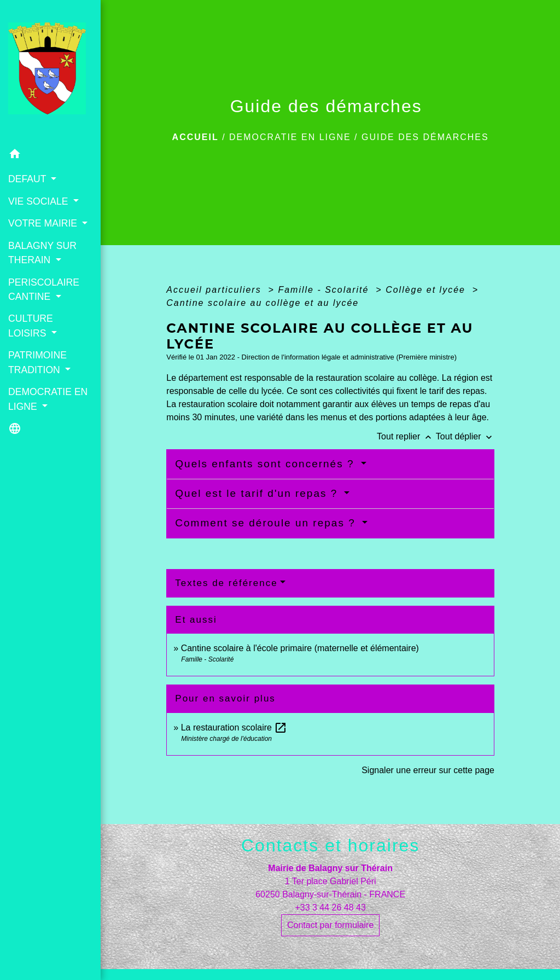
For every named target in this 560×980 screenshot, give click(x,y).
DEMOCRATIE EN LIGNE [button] (48, 399)
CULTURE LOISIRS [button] (31, 326)
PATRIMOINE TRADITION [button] (37, 362)
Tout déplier (465, 436)
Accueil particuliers (215, 290)
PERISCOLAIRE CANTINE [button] (44, 289)
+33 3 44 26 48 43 (330, 907)
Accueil (196, 137)
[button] (50, 156)
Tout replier (406, 436)
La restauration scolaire (234, 727)
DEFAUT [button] (28, 179)
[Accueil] (50, 72)
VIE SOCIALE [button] (39, 201)
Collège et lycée (427, 290)
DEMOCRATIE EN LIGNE (290, 137)
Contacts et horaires (330, 845)
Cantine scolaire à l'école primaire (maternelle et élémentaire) (300, 648)
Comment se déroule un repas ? (267, 523)
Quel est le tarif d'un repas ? (258, 493)
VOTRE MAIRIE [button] (44, 223)
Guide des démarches (425, 137)
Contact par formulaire (330, 925)
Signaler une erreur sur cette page (428, 770)
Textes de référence (226, 583)
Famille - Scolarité (325, 290)
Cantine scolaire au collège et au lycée (262, 303)
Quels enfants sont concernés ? (267, 464)
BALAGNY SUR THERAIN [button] (42, 253)
